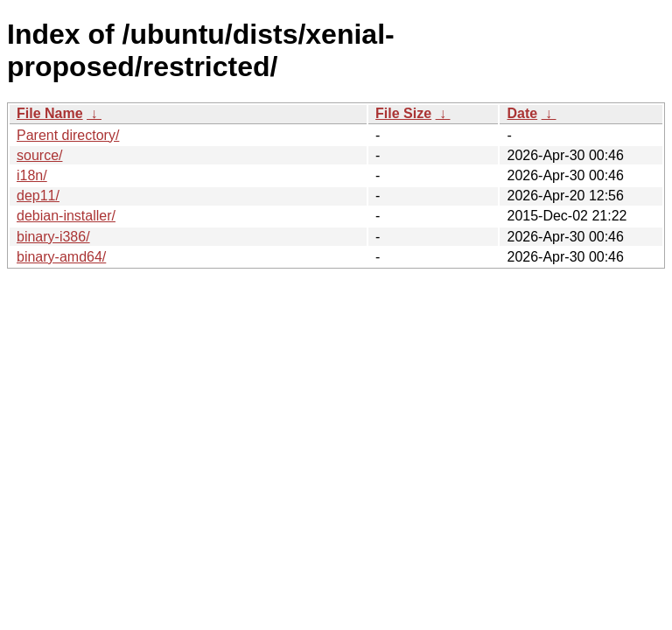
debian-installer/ (66, 216)
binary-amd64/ (61, 257)
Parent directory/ (68, 135)
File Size (403, 113)
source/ (39, 155)
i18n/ (32, 175)
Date (522, 113)
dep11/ (38, 196)
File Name (50, 113)
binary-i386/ (53, 237)
